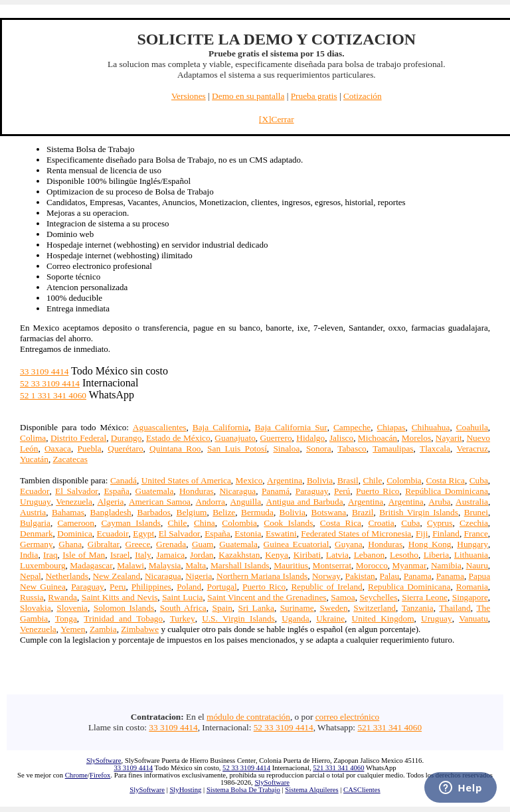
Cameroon (76, 523)
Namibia (446, 565)
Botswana (329, 512)
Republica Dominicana (409, 587)
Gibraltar (104, 544)
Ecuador (35, 491)
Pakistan (360, 576)
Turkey (183, 618)
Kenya (277, 555)
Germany (37, 544)
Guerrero (276, 438)
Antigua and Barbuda (305, 502)
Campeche (352, 427)
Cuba (479, 480)
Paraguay (312, 491)
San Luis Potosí (237, 448)
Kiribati (307, 555)
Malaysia (165, 565)
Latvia (337, 555)
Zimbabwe (140, 629)
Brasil (348, 480)
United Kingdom (383, 618)
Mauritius (291, 565)
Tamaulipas (393, 448)
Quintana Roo (175, 448)
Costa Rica (446, 480)
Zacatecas (70, 459)
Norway (326, 576)
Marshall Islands (240, 565)
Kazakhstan (239, 555)
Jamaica (170, 555)
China (205, 523)
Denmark (37, 533)
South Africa (183, 608)
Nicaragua (237, 491)
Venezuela (74, 502)
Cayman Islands (131, 523)
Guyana (348, 544)
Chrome (76, 775)
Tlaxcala (435, 448)
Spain (222, 608)
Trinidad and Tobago (123, 618)
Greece (138, 544)
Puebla (89, 448)
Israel (120, 555)
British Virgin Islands (419, 512)
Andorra (211, 502)
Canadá (124, 480)
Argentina (285, 480)
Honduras (197, 491)
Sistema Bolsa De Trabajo (243, 790)
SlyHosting (185, 790)
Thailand (455, 608)
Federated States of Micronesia (356, 533)
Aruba (439, 502)
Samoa (343, 597)
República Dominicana (447, 491)
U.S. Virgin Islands (238, 618)
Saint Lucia (182, 597)
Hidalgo (310, 438)
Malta (196, 565)
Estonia (248, 533)
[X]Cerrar (277, 119)
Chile (373, 480)
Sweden (333, 608)
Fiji (422, 533)
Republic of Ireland (326, 587)
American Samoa (160, 502)
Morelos (416, 438)
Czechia (474, 523)
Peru (118, 587)
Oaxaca (58, 448)
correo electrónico (348, 717)
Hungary (472, 544)
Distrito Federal (78, 438)
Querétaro (125, 448)
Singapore (470, 597)
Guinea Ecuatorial (297, 544)
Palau (389, 576)
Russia (32, 597)
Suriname (297, 608)
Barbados (154, 512)
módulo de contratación (248, 717)
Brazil (363, 512)
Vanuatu (473, 618)
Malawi (130, 565)
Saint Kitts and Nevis (120, 597)
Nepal (31, 576)
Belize (224, 512)
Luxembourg (43, 565)
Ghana (70, 544)
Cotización (363, 96)
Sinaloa (286, 448)
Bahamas (68, 512)
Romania (472, 587)
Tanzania (418, 608)
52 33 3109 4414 (50, 383)
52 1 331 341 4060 (53, 395)
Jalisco (341, 438)
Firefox (100, 775)
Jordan (202, 555)
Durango (127, 438)
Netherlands (67, 576)
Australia (472, 502)
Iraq (50, 555)
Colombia (404, 480)
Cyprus (440, 523)
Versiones (189, 96)
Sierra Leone (425, 597)
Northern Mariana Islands (262, 576)
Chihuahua (431, 427)
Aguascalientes (160, 427)
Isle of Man (84, 555)
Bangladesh (111, 512)
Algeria (110, 502)
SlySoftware (104, 761)
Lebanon (370, 555)
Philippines (151, 587)
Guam (203, 544)
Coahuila (472, 427)
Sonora (319, 448)
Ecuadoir (113, 533)
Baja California (221, 427)
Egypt (143, 533)
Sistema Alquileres (311, 790)
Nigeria (199, 576)
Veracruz (472, 448)
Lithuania (471, 555)
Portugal (222, 587)
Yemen (73, 629)
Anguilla (245, 502)
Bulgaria (35, 523)
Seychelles (378, 597)
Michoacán (378, 438)
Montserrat (332, 565)
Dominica (75, 533)
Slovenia (72, 608)
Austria (33, 512)
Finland (446, 533)
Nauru (477, 565)
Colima (33, 438)
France (476, 533)
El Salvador (77, 491)
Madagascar (91, 565)
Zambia (103, 629)
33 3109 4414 (44, 371)
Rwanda (62, 597)
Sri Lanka (256, 608)
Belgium (192, 512)
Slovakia (36, 608)
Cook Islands (288, 523)
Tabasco (352, 448)
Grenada (171, 544)
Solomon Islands (124, 608)
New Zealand (117, 576)
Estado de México (178, 438)
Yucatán (34, 459)
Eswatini (281, 533)
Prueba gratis (314, 96)
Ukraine (330, 618)
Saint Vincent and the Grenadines (267, 597)
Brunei (476, 512)
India (29, 555)
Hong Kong (430, 544)
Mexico (249, 480)
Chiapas (391, 427)
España (117, 491)
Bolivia (320, 480)
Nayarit (449, 438)
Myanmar (410, 565)
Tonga (66, 618)
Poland (189, 587)
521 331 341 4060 (389, 727)
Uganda (295, 618)
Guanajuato (235, 438)
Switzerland (375, 608)
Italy (143, 555)
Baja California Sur (291, 427)
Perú (342, 491)
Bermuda (257, 512)
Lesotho (404, 555)
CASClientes (362, 790)
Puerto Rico (378, 491)
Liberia (436, 555)
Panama (418, 576)
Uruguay (36, 502)
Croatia (382, 523)
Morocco (372, 565)
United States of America (186, 480)
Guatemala (155, 491)
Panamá (276, 491)
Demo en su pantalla (248, 96)
